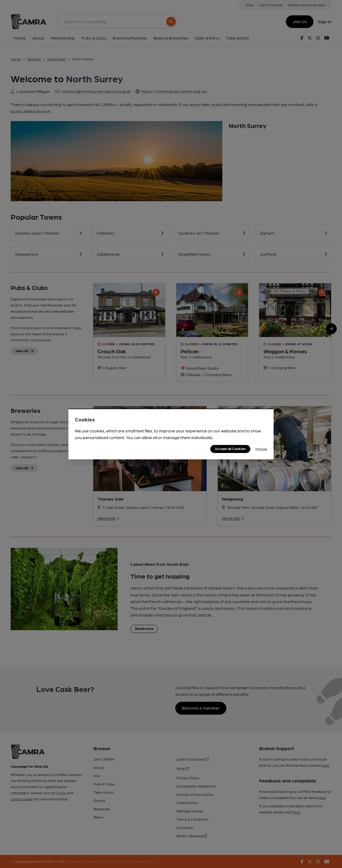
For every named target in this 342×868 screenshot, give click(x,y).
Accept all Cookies (230, 448)
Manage (261, 449)
